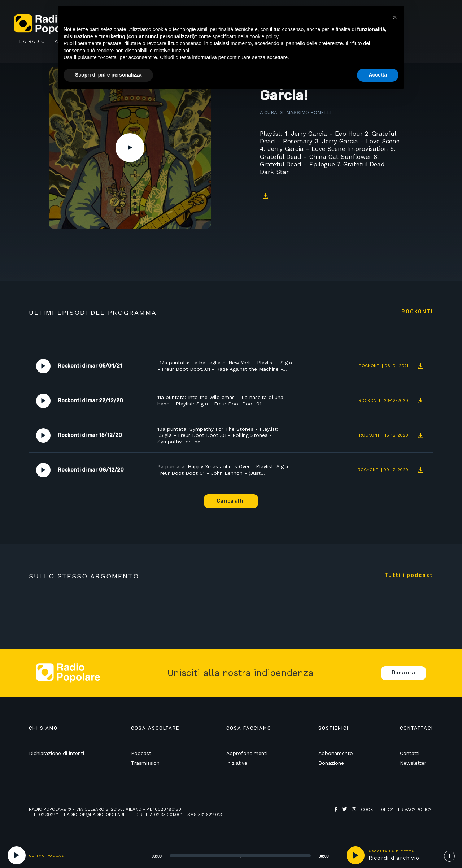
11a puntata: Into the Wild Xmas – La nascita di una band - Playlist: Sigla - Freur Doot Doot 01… (220, 400)
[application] (231, 855)
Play (130, 148)
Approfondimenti (247, 753)
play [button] (356, 855)
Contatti (410, 753)
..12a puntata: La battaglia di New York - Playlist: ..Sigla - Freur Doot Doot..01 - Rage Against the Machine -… (225, 366)
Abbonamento (336, 753)
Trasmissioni (146, 763)
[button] (395, 17)
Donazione (331, 763)
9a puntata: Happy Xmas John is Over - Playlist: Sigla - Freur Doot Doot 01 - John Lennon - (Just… (225, 470)
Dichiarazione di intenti (56, 753)
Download (265, 196)
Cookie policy (377, 810)
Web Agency (349, 815)
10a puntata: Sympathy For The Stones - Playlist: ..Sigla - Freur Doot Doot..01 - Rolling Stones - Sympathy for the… (218, 435)
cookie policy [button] (264, 36)
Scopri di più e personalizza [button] (108, 75)
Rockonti (417, 312)
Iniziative (237, 763)
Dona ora (403, 673)
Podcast (141, 753)
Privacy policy (415, 810)
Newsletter (413, 763)
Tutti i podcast (409, 576)
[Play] (17, 855)
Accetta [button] (378, 75)
